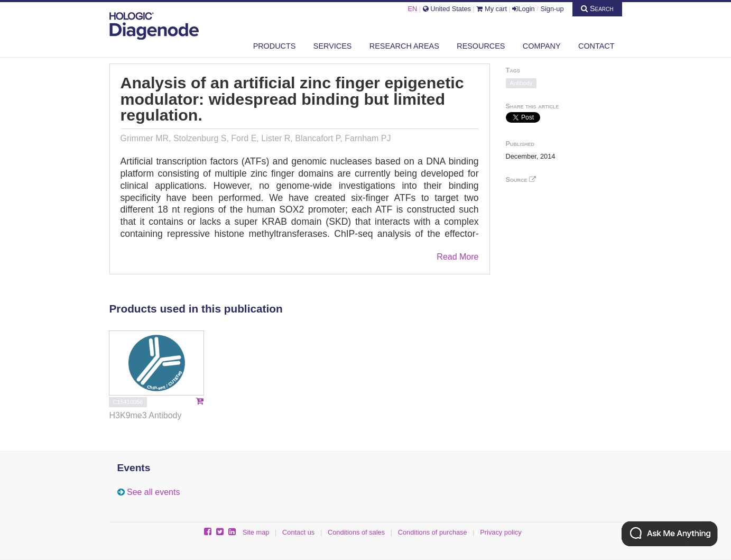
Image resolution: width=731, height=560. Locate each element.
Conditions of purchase (433, 532)
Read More (457, 257)
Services (333, 46)
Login (523, 9)
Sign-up (552, 9)
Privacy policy (501, 532)
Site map (256, 532)
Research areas (404, 46)
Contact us (298, 532)
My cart (492, 9)
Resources (481, 46)
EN (412, 9)
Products (275, 46)
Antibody (521, 83)
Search (597, 8)
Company (542, 46)
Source (521, 180)
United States (447, 9)
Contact (596, 46)
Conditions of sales (356, 532)
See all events (154, 492)
